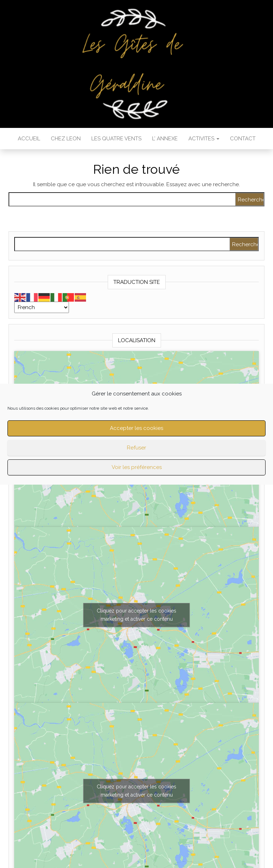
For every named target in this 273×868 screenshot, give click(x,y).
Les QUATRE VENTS (116, 139)
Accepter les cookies (136, 428)
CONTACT (243, 139)
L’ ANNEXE (165, 139)
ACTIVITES (204, 139)
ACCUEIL (29, 139)
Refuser (136, 448)
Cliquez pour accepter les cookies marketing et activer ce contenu (136, 615)
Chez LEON (66, 139)
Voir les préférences (137, 467)
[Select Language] (42, 307)
